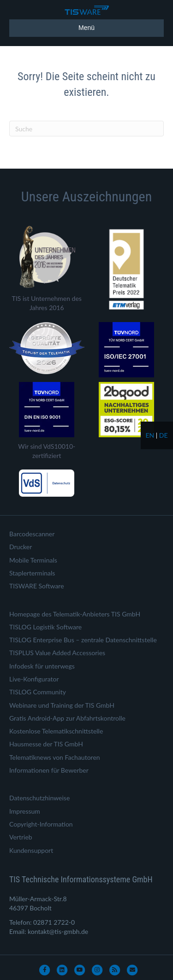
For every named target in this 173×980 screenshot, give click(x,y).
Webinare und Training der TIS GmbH (62, 705)
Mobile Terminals (33, 560)
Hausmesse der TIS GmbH (46, 744)
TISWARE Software (37, 586)
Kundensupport (31, 850)
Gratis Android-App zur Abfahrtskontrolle (67, 718)
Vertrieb (21, 837)
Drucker (21, 547)
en (150, 435)
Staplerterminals (32, 573)
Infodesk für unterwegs (42, 666)
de (164, 435)
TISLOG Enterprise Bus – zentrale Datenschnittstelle (83, 640)
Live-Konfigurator (34, 679)
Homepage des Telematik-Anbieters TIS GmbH (75, 614)
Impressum (25, 811)
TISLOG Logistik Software (45, 627)
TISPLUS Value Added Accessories (57, 653)
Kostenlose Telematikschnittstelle (56, 731)
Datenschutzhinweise (39, 798)
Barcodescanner (32, 534)
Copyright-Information (41, 824)
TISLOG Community (38, 692)
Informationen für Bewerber (49, 770)
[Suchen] (86, 129)
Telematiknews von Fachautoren (55, 757)
